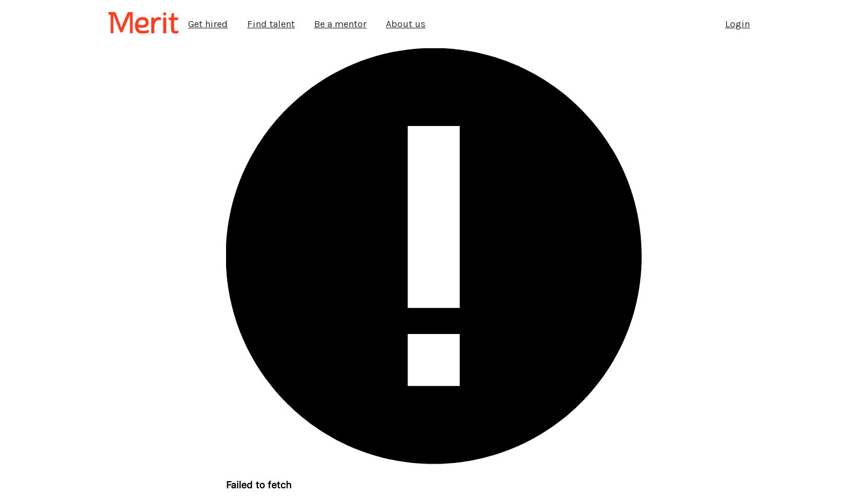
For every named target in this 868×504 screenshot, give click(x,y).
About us (406, 24)
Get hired (208, 24)
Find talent (271, 24)
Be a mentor (340, 24)
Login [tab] (737, 24)
